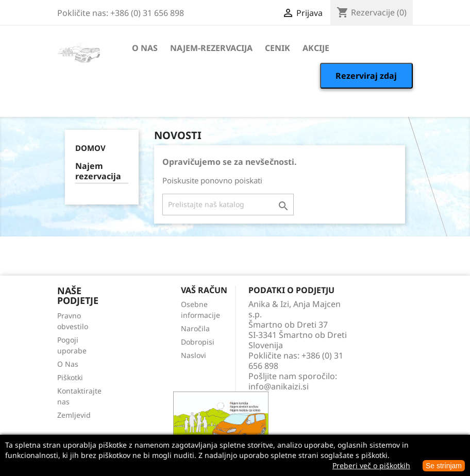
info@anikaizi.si (279, 386)
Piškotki (70, 377)
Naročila (195, 328)
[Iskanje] (228, 205)
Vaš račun (204, 290)
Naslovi (194, 355)
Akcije (316, 48)
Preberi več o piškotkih (371, 465)
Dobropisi (198, 342)
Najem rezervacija (98, 171)
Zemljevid (74, 415)
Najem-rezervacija (211, 48)
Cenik (278, 48)
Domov (90, 148)
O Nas (145, 48)
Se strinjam (444, 466)
